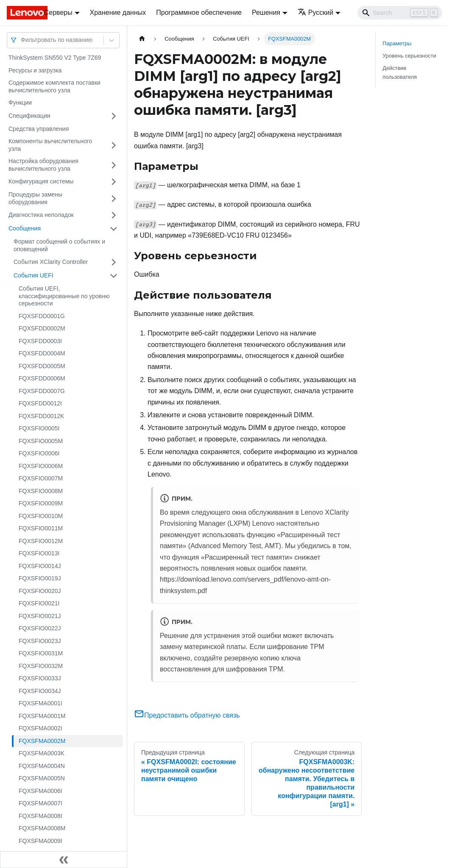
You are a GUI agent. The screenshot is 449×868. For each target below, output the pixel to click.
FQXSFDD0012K (41, 416)
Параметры (397, 43)
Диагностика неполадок (41, 215)
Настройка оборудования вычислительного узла (43, 165)
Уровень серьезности (409, 56)
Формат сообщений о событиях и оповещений (59, 245)
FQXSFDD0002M (42, 328)
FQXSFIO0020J (40, 591)
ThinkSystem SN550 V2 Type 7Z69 (55, 58)
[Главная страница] (142, 39)
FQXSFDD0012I (40, 403)
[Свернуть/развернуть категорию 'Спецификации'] (114, 116)
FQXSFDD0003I (40, 341)
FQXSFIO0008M (41, 491)
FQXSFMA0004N (42, 766)
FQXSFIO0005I (39, 428)
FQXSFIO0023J (40, 641)
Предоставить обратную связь (187, 715)
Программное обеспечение (199, 12)
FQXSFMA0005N (42, 778)
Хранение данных (118, 12)
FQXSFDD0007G (42, 391)
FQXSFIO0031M (41, 653)
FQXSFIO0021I (39, 603)
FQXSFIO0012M (41, 541)
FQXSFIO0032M (41, 666)
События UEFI (33, 275)
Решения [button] (266, 12)
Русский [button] (315, 12)
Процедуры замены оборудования (35, 198)
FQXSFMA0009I (40, 841)
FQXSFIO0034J (40, 691)
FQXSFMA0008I (40, 816)
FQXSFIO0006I (39, 453)
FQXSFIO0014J (40, 566)
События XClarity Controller (51, 262)
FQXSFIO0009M (41, 503)
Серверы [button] (58, 12)
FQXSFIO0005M (41, 441)
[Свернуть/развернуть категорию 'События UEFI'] (114, 276)
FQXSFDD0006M (42, 378)
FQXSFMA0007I (40, 803)
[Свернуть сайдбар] (64, 860)
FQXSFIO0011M (41, 528)
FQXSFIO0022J (40, 628)
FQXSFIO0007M (41, 478)
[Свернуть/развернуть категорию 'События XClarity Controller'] (114, 262)
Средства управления (39, 129)
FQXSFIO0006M (41, 466)
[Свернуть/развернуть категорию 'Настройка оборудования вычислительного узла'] (114, 165)
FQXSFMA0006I (40, 791)
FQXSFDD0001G (42, 316)
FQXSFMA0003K (42, 753)
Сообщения (25, 228)
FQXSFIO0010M (41, 516)
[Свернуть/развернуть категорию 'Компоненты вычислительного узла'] (114, 145)
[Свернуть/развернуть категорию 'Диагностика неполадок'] (114, 215)
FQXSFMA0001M (42, 716)
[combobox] (22, 40)
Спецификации (29, 116)
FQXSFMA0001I (40, 703)
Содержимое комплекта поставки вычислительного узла (54, 86)
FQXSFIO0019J (40, 578)
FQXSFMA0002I (40, 728)
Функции (20, 103)
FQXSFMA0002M (42, 741)
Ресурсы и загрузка (35, 70)
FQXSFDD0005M (42, 366)
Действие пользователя (400, 72)
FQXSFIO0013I (39, 553)
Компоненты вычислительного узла (50, 145)
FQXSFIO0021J (40, 616)
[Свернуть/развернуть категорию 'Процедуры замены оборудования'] (114, 198)
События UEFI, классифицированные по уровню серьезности (64, 296)
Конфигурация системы (41, 181)
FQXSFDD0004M (42, 353)
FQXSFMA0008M (42, 828)
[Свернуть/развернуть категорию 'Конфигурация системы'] (114, 182)
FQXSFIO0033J (40, 678)
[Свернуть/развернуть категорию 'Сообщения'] (114, 229)
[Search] (400, 13)
